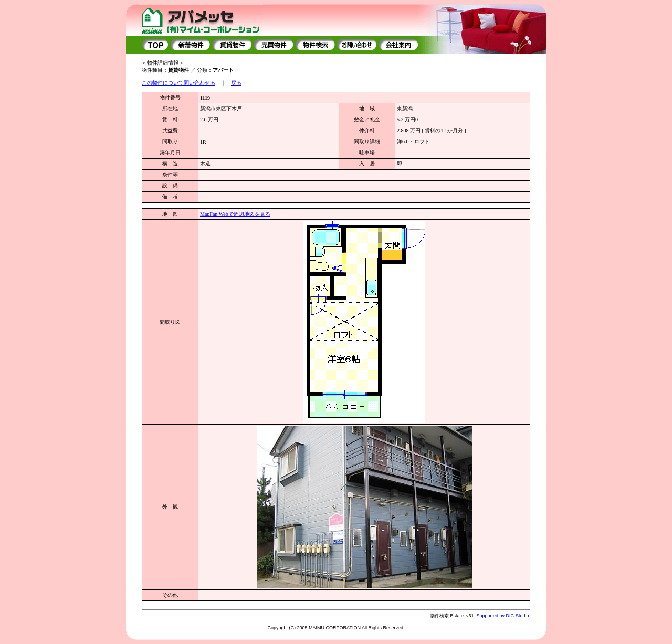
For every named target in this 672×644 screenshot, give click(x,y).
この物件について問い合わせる (178, 83)
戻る (236, 83)
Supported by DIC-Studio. (503, 616)
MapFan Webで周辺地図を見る (235, 214)
